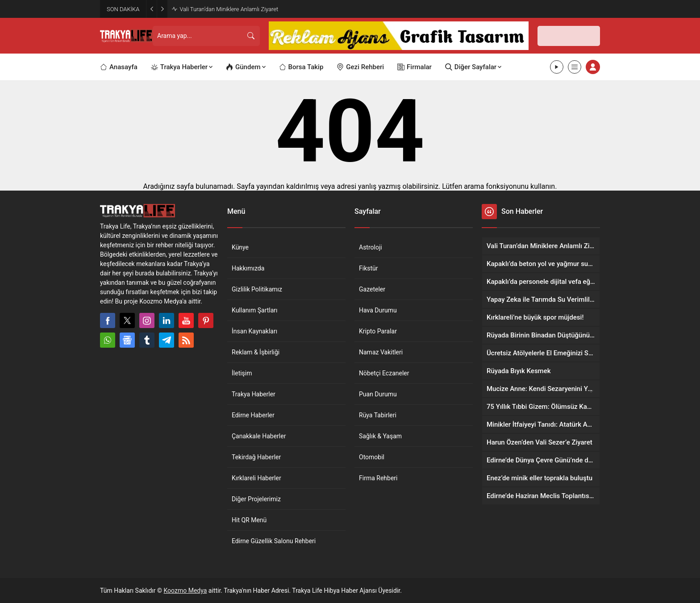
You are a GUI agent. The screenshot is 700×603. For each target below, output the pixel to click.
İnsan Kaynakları (254, 331)
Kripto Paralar (378, 331)
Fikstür (369, 268)
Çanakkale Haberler (259, 436)
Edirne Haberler (253, 415)
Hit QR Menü (249, 520)
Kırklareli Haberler (256, 478)
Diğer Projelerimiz (256, 499)
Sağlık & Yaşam (380, 436)
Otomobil (372, 457)
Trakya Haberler (254, 394)
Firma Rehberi (378, 478)
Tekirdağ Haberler (256, 457)
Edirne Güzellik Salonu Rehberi (274, 541)
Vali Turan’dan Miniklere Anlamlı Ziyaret (229, 9)
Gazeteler (372, 289)
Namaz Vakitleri (381, 352)
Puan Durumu (378, 394)
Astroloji (371, 247)
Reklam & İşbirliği (256, 352)
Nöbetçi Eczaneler (384, 373)
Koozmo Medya (185, 591)
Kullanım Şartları (255, 310)
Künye (240, 247)
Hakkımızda (248, 268)
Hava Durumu (378, 310)
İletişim (242, 373)
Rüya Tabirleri (378, 415)
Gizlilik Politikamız (257, 289)
